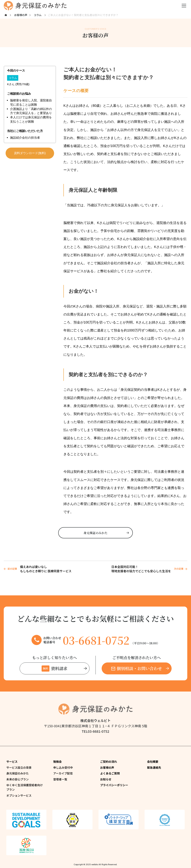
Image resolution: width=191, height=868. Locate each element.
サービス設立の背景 (19, 767)
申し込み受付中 (63, 767)
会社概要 (153, 762)
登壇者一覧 (60, 779)
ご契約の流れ (109, 762)
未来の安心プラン (18, 779)
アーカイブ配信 (63, 773)
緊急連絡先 (154, 767)
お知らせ (106, 779)
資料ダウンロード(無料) (30, 153)
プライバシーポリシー (114, 785)
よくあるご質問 (110, 773)
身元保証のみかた (18, 773)
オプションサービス (19, 795)
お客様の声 (107, 767)
